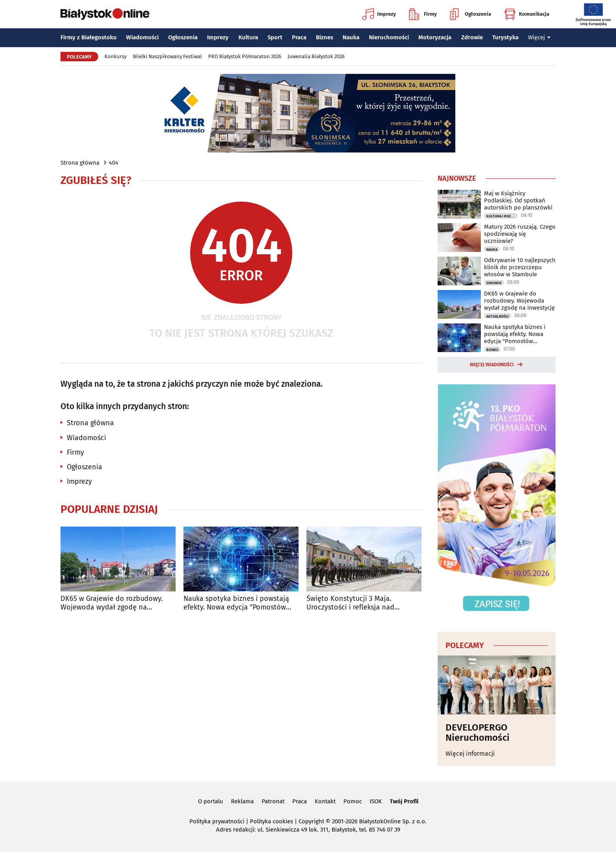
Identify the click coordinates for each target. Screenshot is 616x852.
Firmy (423, 14)
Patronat (273, 801)
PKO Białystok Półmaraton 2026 (245, 56)
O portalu (211, 801)
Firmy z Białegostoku (89, 37)
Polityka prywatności (217, 821)
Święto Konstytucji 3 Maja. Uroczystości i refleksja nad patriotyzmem (350, 603)
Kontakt (325, 801)
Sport (275, 37)
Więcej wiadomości (492, 365)
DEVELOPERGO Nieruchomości (478, 733)
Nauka (351, 37)
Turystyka (505, 37)
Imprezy (379, 14)
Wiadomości (142, 37)
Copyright (311, 821)
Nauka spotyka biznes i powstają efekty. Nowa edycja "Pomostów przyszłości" (236, 603)
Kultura (248, 37)
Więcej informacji (470, 754)
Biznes (324, 37)
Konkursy (115, 56)
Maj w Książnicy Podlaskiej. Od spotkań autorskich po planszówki (518, 200)
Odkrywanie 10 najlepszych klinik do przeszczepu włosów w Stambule (520, 267)
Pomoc (353, 801)
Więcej (539, 37)
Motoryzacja (435, 37)
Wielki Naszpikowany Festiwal (167, 56)
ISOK (376, 801)
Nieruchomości (389, 37)
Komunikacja (527, 14)
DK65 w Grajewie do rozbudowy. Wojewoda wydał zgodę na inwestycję (112, 603)
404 (114, 163)
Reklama (242, 801)
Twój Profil (404, 801)
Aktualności (498, 316)
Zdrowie (472, 37)
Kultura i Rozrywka (502, 216)
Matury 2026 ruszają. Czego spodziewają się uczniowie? (520, 234)
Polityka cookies (271, 821)
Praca (299, 37)
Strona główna (80, 163)
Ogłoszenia (470, 14)
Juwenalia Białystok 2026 (316, 56)
